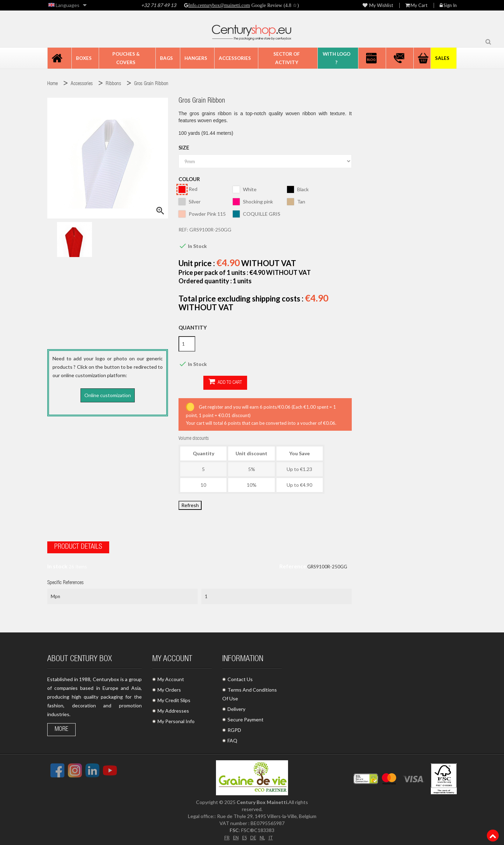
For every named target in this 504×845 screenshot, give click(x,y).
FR (225, 835)
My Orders (169, 688)
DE (253, 835)
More (61, 727)
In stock (57, 564)
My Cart (416, 5)
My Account (171, 677)
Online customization (108, 395)
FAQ (232, 738)
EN (234, 835)
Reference (293, 564)
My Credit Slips (174, 698)
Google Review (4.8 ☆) (274, 5)
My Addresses (173, 709)
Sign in (448, 5)
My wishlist (378, 5)
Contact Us (240, 677)
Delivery (236, 707)
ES (244, 835)
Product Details (78, 545)
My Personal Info (176, 719)
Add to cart (200, 382)
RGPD (234, 728)
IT (272, 835)
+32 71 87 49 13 (159, 5)
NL (263, 835)
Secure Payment (246, 717)
